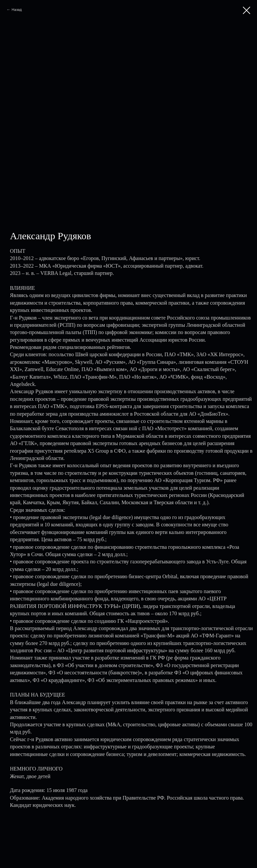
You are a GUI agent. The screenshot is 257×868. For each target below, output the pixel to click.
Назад (17, 10)
